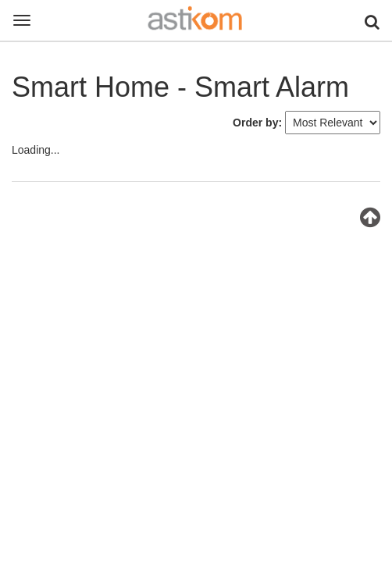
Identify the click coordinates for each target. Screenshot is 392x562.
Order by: (257, 123)
